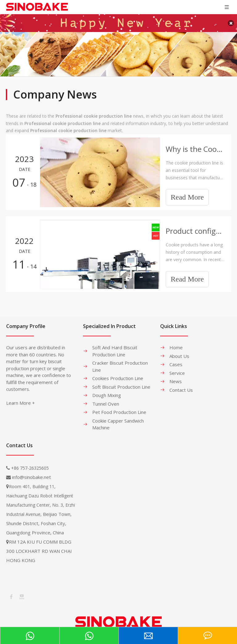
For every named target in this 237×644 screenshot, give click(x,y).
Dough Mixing (107, 391)
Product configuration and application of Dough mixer (195, 226)
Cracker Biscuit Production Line (120, 362)
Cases (176, 360)
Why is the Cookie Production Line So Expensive (195, 144)
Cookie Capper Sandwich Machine (118, 420)
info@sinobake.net (31, 472)
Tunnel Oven (106, 399)
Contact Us (181, 385)
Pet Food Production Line (119, 407)
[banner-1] (118, 50)
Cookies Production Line (118, 374)
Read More (187, 192)
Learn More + (21, 398)
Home (176, 343)
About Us (179, 351)
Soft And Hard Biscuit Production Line (115, 346)
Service (177, 368)
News (176, 377)
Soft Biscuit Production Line (121, 382)
